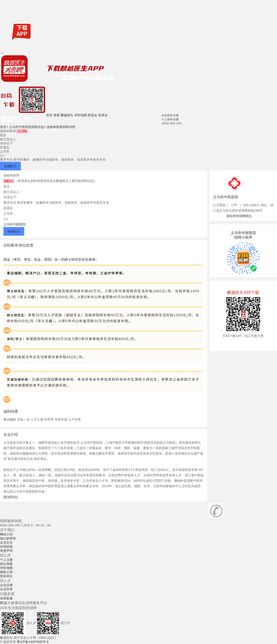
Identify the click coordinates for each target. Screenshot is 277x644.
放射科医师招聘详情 (61, 127)
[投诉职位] (11, 497)
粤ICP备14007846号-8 (33, 642)
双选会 (92, 115)
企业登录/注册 (170, 115)
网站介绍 (6, 534)
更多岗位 (6, 576)
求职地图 (81, 115)
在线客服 (6, 598)
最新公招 (6, 572)
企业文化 (6, 542)
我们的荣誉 (8, 538)
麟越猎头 (67, 115)
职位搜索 (6, 564)
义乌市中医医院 (14, 224)
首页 (49, 115)
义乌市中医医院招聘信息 (27, 127)
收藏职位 (10, 166)
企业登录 (6, 589)
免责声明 (6, 551)
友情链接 (6, 547)
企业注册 (6, 585)
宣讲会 (103, 115)
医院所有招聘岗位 (239, 216)
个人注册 (6, 560)
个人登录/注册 (170, 119)
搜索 (57, 115)
